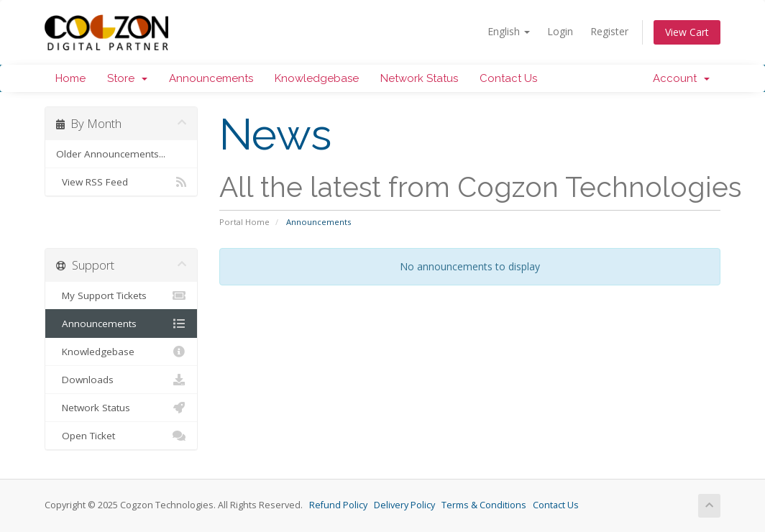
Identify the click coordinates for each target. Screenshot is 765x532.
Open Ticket (121, 436)
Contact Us (508, 78)
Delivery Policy (404, 505)
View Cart (687, 32)
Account (681, 78)
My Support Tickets (121, 295)
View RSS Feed (121, 182)
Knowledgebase (317, 78)
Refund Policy (338, 505)
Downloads (121, 380)
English (509, 31)
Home (70, 78)
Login (560, 31)
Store (127, 78)
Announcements (211, 78)
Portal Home (244, 222)
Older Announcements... (111, 154)
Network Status (419, 78)
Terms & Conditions (484, 505)
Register (609, 31)
